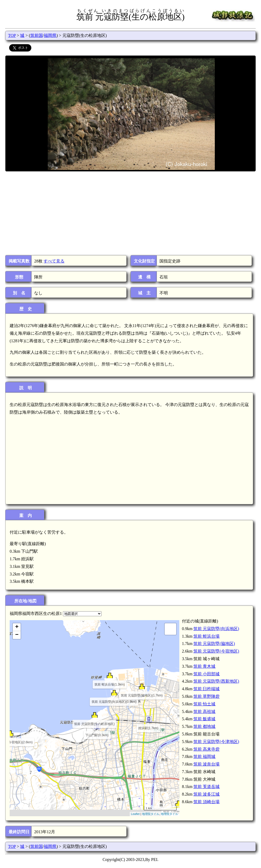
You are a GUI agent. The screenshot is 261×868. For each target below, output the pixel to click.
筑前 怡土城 (204, 704)
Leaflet (135, 814)
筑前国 (37, 35)
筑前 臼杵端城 (206, 689)
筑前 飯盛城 (204, 719)
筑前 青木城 (204, 666)
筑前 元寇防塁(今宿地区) (216, 651)
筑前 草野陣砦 (206, 696)
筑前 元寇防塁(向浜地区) (216, 629)
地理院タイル (151, 814)
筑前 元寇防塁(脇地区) (214, 644)
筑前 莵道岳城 (206, 787)
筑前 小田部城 (206, 674)
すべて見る (54, 261)
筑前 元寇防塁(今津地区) (216, 742)
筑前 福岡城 (204, 756)
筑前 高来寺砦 (206, 749)
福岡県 (50, 35)
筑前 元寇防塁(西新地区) (216, 681)
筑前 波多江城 (206, 794)
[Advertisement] (130, 213)
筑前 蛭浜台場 (206, 636)
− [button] (17, 635)
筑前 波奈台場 (206, 764)
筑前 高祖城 (204, 712)
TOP (12, 35)
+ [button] (17, 627)
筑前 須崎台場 (206, 802)
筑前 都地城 (204, 726)
